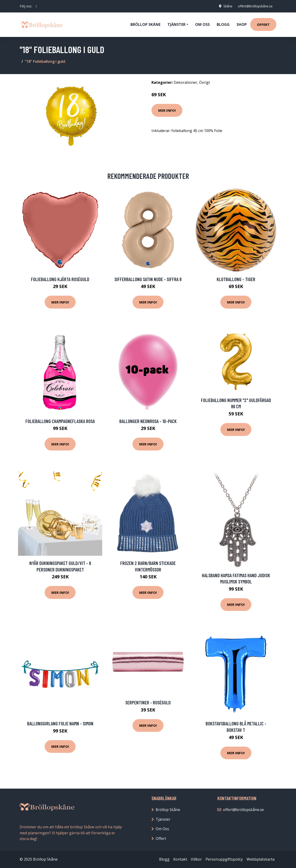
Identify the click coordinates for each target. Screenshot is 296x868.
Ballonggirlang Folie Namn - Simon (60, 723)
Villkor (196, 859)
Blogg (223, 24)
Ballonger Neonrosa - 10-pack (148, 421)
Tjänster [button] (176, 24)
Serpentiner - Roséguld (148, 702)
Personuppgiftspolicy (224, 859)
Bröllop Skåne (145, 24)
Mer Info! (167, 110)
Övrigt (205, 82)
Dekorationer (185, 82)
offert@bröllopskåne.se (255, 6)
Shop (242, 24)
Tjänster (163, 819)
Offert (263, 24)
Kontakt (180, 859)
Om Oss (162, 829)
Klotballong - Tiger (236, 279)
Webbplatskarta (261, 859)
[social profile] (36, 6)
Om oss (202, 24)
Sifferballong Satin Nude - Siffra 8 (148, 279)
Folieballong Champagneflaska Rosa (60, 421)
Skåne (228, 6)
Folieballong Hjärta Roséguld (60, 279)
